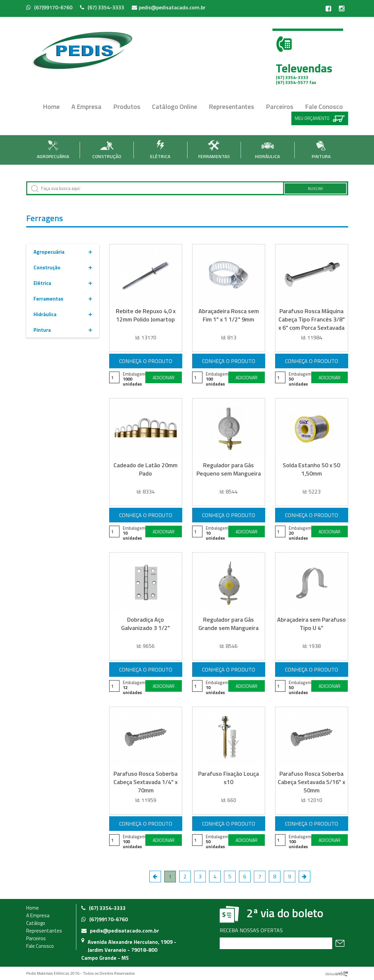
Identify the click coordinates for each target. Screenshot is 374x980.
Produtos (127, 106)
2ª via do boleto (285, 913)
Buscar (315, 188)
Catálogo (36, 923)
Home (51, 106)
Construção (107, 150)
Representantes (231, 106)
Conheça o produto (146, 361)
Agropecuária (53, 150)
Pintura (321, 150)
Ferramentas (214, 150)
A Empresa (86, 106)
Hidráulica (267, 150)
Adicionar (164, 377)
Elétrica (160, 150)
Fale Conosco (324, 106)
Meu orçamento (320, 118)
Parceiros (280, 106)
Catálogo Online (175, 106)
